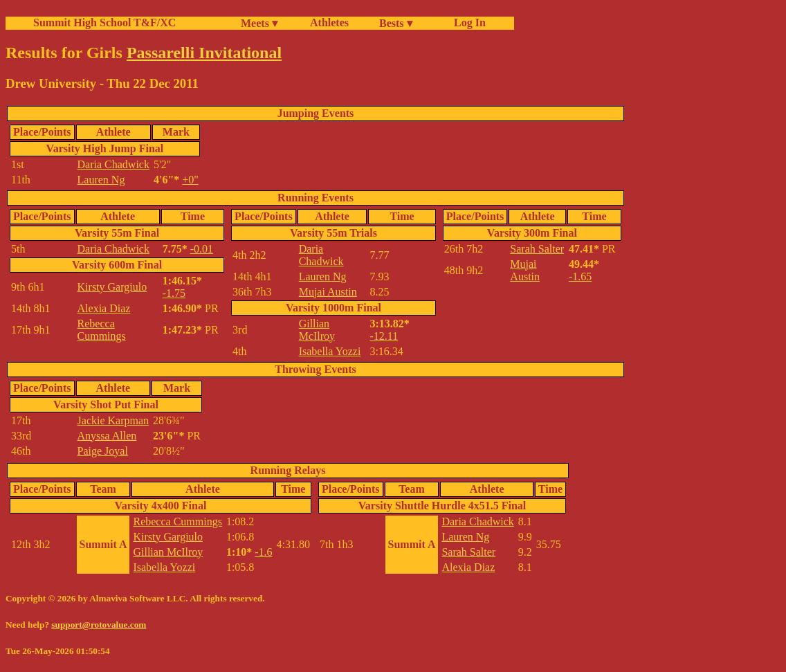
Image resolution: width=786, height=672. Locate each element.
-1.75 (174, 293)
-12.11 (384, 336)
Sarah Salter (537, 249)
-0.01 (202, 249)
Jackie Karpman (113, 420)
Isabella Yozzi (330, 351)
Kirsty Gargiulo (112, 287)
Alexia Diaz (104, 308)
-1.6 (263, 552)
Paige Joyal (103, 451)
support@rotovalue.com (99, 625)
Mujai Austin (328, 292)
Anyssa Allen (107, 436)
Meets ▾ (259, 23)
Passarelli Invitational (204, 53)
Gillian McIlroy (317, 330)
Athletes (329, 22)
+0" (190, 180)
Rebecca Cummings (102, 330)
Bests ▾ (396, 23)
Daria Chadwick (113, 164)
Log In (467, 22)
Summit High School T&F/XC (104, 22)
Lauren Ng (101, 180)
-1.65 (580, 276)
